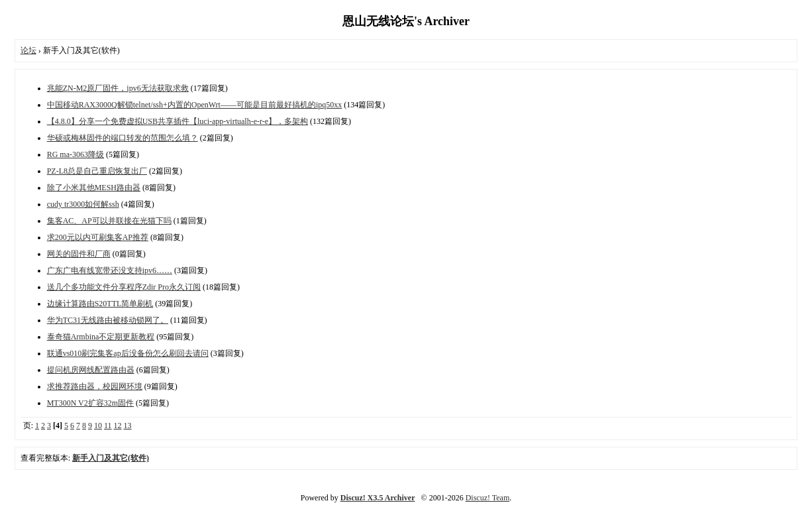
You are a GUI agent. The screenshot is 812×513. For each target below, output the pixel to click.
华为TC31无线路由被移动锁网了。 (108, 320)
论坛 (28, 50)
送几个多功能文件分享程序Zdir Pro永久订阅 (124, 287)
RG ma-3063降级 (76, 154)
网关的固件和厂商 (79, 254)
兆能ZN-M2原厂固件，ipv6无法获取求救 (118, 88)
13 (128, 426)
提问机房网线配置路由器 (91, 370)
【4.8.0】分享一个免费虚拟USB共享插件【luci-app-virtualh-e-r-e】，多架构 (178, 121)
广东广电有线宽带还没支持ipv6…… (110, 270)
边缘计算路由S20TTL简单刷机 (100, 304)
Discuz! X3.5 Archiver (378, 498)
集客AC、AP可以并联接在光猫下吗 (109, 221)
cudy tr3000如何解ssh (83, 204)
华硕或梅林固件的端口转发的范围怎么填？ (123, 138)
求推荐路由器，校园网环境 (95, 386)
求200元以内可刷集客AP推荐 (98, 237)
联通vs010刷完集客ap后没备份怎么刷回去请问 (128, 353)
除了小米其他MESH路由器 (94, 188)
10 (98, 426)
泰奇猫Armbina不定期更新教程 (101, 337)
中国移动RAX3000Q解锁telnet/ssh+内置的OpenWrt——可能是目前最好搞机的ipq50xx (195, 105)
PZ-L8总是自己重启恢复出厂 (97, 171)
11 (108, 426)
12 (118, 426)
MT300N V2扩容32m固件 (90, 403)
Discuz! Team (488, 498)
